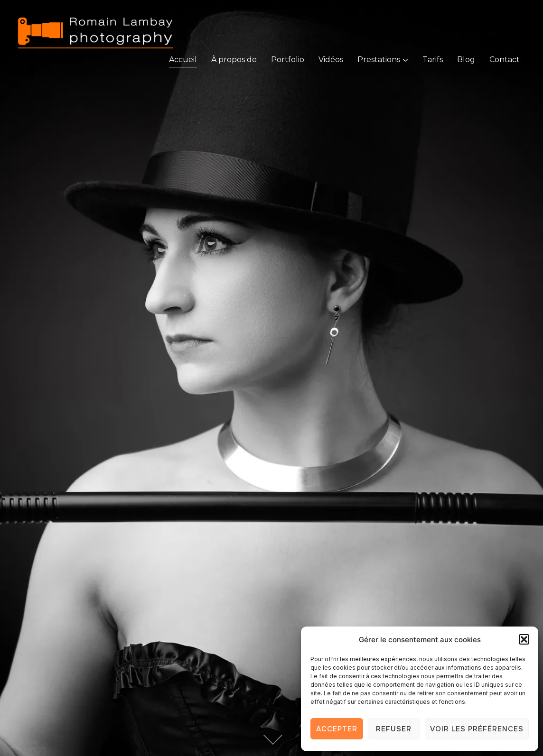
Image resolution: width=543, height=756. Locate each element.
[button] (524, 639)
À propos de (234, 60)
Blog (466, 60)
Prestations (379, 60)
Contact (505, 60)
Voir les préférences (477, 729)
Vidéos (331, 60)
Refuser (394, 729)
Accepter (337, 729)
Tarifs (433, 60)
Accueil (183, 60)
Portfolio (288, 60)
